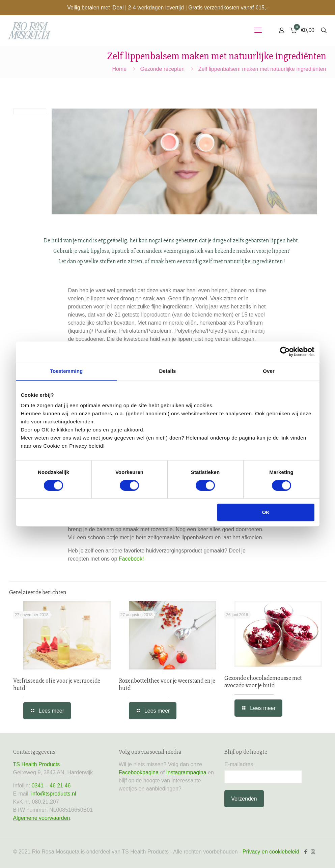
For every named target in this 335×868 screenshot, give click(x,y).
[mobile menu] (258, 30)
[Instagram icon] (313, 852)
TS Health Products (37, 764)
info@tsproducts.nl (54, 794)
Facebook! (131, 559)
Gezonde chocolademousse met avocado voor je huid (263, 682)
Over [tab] (269, 371)
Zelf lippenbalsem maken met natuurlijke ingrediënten (262, 69)
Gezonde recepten (163, 69)
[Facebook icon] (306, 852)
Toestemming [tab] (66, 371)
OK (266, 512)
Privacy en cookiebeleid (271, 852)
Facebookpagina (139, 772)
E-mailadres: (240, 764)
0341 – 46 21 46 (51, 786)
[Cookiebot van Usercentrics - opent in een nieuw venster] (285, 352)
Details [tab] (168, 371)
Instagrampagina (186, 772)
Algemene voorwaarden (42, 818)
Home (119, 69)
